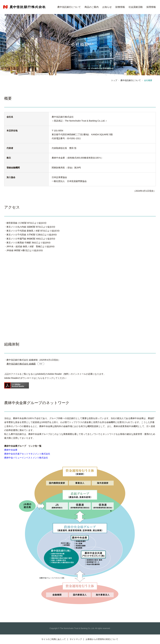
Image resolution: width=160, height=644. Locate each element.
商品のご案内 (92, 7)
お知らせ (107, 7)
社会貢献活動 (136, 7)
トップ (114, 80)
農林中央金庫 (11, 450)
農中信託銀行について (69, 7)
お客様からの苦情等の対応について (102, 639)
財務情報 (120, 7)
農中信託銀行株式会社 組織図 (21, 364)
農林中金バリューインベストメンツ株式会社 (26, 458)
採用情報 (151, 7)
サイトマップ (76, 639)
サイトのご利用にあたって (54, 639)
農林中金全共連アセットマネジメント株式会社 (27, 454)
